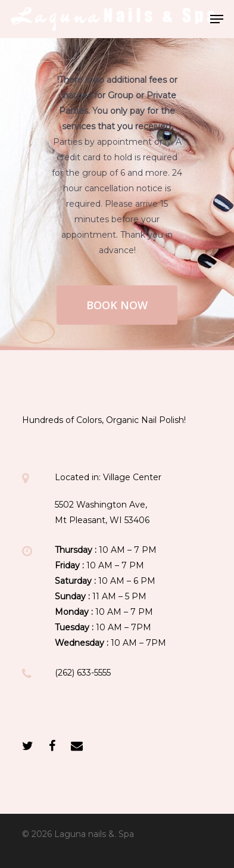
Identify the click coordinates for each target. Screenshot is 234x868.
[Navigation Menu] (217, 19)
